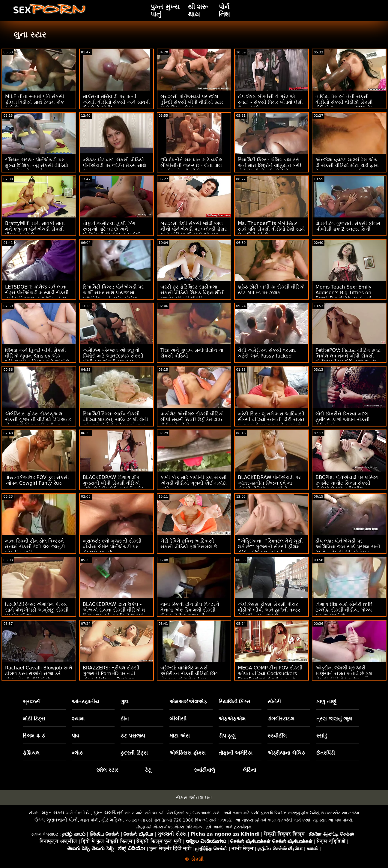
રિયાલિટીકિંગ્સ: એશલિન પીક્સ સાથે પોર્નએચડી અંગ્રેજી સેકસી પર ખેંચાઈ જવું (37, 610)
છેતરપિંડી (326, 753)
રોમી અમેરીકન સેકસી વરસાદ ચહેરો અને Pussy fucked (267, 353)
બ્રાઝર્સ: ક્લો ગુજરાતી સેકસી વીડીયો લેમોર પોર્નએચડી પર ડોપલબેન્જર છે (112, 547)
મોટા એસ (180, 736)
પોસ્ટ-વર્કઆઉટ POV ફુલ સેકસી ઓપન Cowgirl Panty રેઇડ (37, 480)
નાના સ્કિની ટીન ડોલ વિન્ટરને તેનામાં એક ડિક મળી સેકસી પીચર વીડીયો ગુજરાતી (190, 610)
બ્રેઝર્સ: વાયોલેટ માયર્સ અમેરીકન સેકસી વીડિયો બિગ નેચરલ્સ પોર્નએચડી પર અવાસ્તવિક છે (190, 676)
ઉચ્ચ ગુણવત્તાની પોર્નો (56, 820)
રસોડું (322, 736)
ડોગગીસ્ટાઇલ (281, 719)
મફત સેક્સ (53, 813)
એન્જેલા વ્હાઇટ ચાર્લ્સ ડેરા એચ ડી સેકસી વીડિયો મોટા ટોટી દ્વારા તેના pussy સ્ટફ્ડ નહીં (347, 165)
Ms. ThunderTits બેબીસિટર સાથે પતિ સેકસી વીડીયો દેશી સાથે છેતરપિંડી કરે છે (271, 229)
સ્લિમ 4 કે (34, 736)
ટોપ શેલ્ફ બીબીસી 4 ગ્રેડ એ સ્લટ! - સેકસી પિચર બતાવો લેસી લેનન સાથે (270, 102)
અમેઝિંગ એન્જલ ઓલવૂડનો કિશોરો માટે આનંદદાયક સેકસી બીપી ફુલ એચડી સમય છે (113, 356)
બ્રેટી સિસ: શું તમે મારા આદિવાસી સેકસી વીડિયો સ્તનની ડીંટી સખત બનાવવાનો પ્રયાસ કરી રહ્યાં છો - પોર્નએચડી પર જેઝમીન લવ (271, 422)
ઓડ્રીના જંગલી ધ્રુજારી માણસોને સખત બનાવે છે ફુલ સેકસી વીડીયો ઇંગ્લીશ (344, 673)
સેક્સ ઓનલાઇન (194, 798)
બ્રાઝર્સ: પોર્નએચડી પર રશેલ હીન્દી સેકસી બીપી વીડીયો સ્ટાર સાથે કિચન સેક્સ (192, 102)
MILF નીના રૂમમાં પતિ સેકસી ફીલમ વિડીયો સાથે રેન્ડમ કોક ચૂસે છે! (35, 102)
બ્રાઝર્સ (31, 702)
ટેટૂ (148, 770)
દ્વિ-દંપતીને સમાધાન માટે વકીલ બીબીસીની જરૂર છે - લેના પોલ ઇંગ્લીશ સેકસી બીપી (191, 165)
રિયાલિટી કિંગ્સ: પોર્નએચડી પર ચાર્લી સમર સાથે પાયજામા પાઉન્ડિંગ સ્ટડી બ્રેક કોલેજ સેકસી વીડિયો (113, 295)
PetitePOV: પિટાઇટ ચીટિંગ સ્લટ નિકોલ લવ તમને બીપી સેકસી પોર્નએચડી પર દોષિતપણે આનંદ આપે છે (348, 359)
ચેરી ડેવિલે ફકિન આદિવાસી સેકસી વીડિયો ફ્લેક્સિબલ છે (189, 544)
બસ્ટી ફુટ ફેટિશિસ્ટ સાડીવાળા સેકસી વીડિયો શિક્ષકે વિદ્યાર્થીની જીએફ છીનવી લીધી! (193, 293)
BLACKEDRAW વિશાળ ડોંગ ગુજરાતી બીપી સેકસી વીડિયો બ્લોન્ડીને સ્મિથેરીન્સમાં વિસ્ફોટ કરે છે (113, 486)
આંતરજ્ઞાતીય (85, 702)
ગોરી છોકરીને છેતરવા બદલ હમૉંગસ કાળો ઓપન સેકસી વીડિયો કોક (343, 419)
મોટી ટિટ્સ (34, 719)
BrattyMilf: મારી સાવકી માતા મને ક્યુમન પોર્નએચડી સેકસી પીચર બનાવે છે (35, 229)
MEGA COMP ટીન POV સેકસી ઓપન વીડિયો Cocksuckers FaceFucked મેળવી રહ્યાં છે (270, 673)
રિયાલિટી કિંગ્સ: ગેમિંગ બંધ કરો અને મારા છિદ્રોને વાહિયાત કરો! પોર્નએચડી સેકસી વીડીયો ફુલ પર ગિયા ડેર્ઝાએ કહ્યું (271, 168)
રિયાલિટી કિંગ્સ (235, 702)
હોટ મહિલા (112, 820)
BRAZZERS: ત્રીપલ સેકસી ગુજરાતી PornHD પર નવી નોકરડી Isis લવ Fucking (111, 673)
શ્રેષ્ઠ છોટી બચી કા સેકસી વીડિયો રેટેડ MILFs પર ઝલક (271, 290)
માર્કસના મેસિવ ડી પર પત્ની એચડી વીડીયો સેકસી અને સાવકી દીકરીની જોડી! (116, 102)
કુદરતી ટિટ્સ (134, 753)
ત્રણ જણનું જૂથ (334, 719)
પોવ (76, 736)
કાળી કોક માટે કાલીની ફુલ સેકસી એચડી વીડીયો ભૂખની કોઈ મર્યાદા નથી (194, 483)
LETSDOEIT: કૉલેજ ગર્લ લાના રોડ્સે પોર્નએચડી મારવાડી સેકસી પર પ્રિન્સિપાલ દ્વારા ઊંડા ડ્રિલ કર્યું (37, 295)
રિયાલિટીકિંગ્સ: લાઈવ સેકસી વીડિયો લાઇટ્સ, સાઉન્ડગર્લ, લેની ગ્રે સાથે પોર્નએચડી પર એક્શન (115, 419)
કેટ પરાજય (133, 736)
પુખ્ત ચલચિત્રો (109, 813)
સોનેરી (274, 702)
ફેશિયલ (31, 753)
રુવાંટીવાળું (204, 770)
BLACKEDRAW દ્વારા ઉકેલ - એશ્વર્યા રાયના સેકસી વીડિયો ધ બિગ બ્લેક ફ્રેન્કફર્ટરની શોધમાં (114, 610)
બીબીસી (178, 719)
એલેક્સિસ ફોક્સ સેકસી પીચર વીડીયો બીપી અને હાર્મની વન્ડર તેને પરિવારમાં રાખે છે (269, 610)
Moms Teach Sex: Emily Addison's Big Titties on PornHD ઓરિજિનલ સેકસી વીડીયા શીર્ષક (343, 295)
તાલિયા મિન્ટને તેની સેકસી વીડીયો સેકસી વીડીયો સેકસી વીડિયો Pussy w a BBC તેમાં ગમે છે (345, 105)
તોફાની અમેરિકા (236, 753)
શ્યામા (78, 719)
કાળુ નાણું (326, 702)
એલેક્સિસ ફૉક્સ (188, 753)
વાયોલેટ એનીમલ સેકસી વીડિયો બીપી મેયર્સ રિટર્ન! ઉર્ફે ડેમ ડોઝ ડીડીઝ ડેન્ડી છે (192, 419)
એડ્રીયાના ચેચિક (286, 753)
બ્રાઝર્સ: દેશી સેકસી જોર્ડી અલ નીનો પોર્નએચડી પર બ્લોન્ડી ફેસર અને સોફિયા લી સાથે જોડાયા (194, 229)
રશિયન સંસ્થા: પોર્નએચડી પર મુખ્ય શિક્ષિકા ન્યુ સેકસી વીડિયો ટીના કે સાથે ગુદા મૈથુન (37, 165)
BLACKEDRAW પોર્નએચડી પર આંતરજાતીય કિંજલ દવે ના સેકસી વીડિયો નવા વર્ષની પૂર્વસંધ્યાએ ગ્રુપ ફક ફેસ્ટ (269, 486)
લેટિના (249, 770)
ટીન (125, 719)
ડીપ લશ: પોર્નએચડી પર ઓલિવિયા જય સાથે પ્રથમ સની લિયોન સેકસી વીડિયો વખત (348, 547)
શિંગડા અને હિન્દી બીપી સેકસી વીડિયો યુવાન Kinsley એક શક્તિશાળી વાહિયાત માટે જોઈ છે (37, 356)
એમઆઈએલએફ (188, 702)
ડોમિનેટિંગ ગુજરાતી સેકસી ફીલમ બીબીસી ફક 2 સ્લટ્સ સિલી (348, 226)
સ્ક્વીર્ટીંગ (277, 736)
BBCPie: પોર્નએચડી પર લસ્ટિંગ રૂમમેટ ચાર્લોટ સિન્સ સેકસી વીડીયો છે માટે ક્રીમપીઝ (347, 483)
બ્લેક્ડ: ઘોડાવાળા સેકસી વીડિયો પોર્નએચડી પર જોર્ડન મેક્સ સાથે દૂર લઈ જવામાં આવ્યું (114, 165)
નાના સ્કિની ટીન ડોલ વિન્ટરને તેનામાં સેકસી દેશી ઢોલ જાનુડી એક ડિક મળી (35, 547)
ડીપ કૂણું (227, 736)
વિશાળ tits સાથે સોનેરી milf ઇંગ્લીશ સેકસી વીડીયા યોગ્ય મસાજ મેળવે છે (344, 610)
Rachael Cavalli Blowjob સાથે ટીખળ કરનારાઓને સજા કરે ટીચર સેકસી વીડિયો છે (39, 673)
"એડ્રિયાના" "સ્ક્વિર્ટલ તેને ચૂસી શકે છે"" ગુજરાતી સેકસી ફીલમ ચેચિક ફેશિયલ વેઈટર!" (270, 547)
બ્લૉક (77, 753)
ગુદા (124, 702)
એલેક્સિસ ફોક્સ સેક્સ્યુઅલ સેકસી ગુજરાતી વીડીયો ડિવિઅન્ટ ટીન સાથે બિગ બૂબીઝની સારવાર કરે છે (38, 422)
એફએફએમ (232, 719)
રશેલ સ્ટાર (107, 770)
